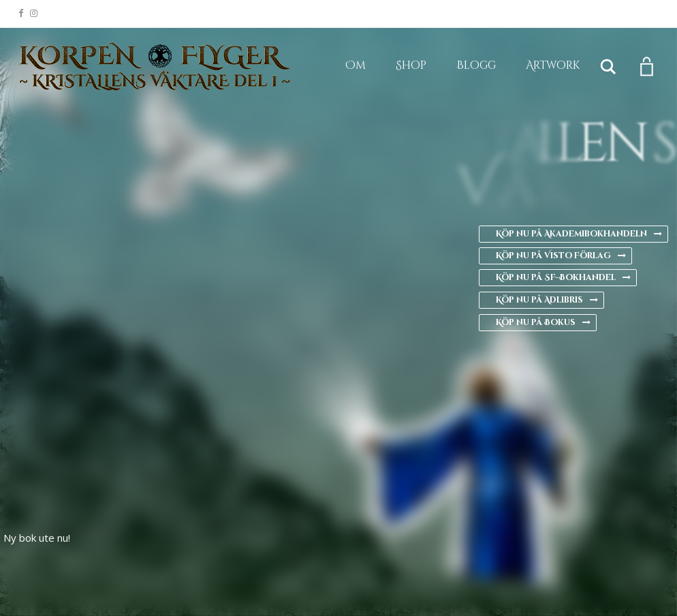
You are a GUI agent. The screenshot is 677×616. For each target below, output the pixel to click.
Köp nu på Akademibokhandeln (579, 234)
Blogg (476, 65)
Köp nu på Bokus (543, 322)
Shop (411, 65)
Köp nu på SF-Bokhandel (563, 277)
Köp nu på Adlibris (547, 300)
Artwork (553, 65)
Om (356, 65)
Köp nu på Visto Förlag (561, 256)
